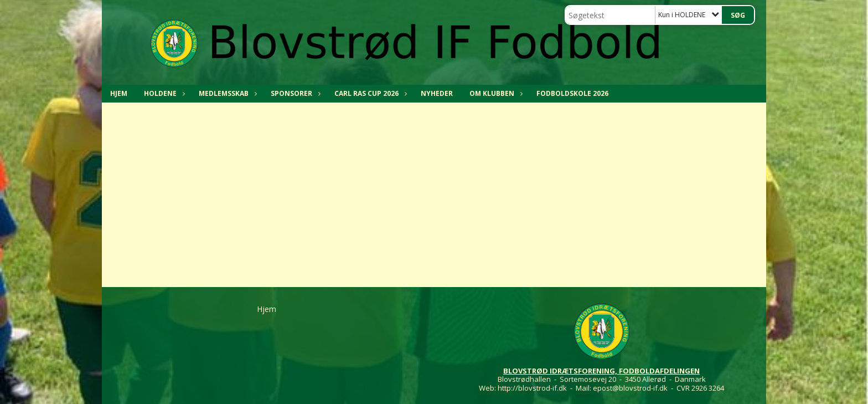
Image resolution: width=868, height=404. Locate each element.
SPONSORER (294, 93)
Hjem (119, 93)
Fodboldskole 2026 (572, 93)
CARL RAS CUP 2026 (369, 93)
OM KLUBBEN (495, 93)
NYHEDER (437, 93)
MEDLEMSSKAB (226, 93)
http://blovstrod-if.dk (532, 388)
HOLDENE (163, 93)
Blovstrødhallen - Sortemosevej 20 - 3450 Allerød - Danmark (602, 379)
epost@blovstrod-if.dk (630, 388)
